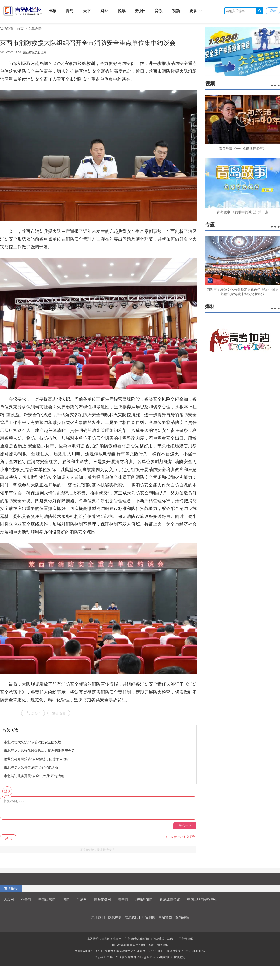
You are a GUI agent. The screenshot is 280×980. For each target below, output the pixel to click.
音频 (159, 11)
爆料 (210, 307)
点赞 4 (33, 713)
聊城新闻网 (144, 899)
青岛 (70, 11)
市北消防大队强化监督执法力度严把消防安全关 (39, 751)
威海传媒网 (102, 899)
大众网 (9, 899)
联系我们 (132, 917)
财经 (104, 11)
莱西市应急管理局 (35, 52)
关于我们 (98, 917)
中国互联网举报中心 (202, 899)
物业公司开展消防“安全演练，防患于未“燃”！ (38, 759)
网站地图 (165, 917)
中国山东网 (47, 899)
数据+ (140, 11)
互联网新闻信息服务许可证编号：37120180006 (134, 951)
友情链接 (11, 889)
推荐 (52, 11)
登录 (273, 11)
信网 (66, 899)
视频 (176, 11)
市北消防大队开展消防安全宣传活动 (31, 768)
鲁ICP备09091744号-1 (89, 951)
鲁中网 (123, 899)
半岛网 (82, 899)
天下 (87, 11)
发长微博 (59, 713)
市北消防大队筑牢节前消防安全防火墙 (33, 742)
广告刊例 (148, 917)
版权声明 (115, 917)
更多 (196, 11)
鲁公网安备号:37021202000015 (186, 951)
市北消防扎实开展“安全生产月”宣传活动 (34, 776)
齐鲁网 (26, 899)
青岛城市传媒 (170, 899)
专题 (210, 225)
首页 (20, 29)
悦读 (122, 11)
